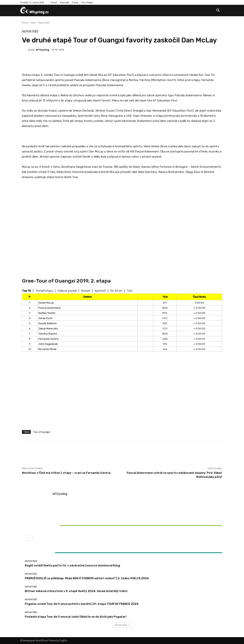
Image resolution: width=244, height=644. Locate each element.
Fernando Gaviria (48, 339)
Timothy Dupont (48, 334)
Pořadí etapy (45, 291)
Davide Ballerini (47, 323)
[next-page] (30, 538)
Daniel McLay (46, 303)
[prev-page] (24, 538)
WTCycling (43, 50)
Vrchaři (86, 291)
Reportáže (44, 23)
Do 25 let (116, 291)
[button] (218, 11)
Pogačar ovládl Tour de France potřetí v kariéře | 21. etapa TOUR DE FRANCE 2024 (82, 604)
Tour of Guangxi (42, 432)
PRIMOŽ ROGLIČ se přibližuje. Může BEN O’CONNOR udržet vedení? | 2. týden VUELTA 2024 (87, 578)
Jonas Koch (45, 318)
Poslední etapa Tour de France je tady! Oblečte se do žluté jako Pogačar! (76, 617)
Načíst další (122, 625)
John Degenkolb (48, 344)
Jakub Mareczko (48, 328)
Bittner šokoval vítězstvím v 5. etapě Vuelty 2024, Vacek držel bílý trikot (55, 526)
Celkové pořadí (67, 291)
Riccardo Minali (47, 349)
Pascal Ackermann (50, 308)
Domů (25, 23)
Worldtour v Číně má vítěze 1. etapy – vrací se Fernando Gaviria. (67, 473)
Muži (34, 23)
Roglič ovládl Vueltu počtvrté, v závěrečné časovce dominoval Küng (72, 565)
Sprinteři (100, 291)
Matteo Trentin (47, 313)
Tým (130, 291)
